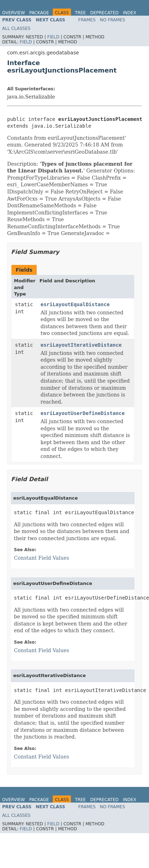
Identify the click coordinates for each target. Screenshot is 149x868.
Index (130, 13)
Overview (14, 13)
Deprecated (104, 13)
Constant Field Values (42, 558)
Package (39, 13)
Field (53, 37)
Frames (87, 20)
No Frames (112, 20)
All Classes (16, 28)
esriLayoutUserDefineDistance (83, 413)
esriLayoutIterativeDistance (81, 345)
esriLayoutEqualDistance (75, 304)
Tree (80, 13)
